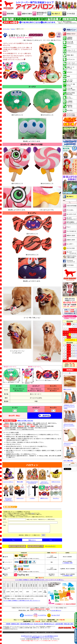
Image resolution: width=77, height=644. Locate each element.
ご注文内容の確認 (59, 625)
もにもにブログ (53, 617)
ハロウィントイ (20, 498)
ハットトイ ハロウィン (8, 482)
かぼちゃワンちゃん (56, 482)
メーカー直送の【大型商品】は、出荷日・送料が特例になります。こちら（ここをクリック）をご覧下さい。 (40, 581)
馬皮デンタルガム (70, 388)
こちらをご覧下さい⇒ (56, 612)
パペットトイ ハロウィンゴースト (44, 482)
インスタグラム (40, 617)
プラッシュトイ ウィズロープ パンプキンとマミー (8, 499)
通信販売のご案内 (15, 625)
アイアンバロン (6, 29)
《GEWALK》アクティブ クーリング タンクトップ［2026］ (70, 406)
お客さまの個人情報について (27, 625)
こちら (33, 513)
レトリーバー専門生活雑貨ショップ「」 (40, 639)
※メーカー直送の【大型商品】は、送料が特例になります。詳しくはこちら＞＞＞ (22, 602)
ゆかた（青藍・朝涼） (70, 460)
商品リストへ (32, 541)
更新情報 (8, 625)
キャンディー (56, 498)
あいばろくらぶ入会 (39, 625)
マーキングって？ (51, 548)
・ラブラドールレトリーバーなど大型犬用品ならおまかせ (40, 637)
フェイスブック (26, 617)
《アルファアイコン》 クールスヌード (70, 443)
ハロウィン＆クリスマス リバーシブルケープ (32, 482)
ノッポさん (32, 498)
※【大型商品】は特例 (67, 564)
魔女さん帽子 (20, 482)
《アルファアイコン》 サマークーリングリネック (70, 425)
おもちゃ (13, 29)
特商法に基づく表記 (68, 625)
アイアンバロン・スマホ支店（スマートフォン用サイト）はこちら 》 (40, 634)
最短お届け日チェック (49, 625)
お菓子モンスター (44, 498)
